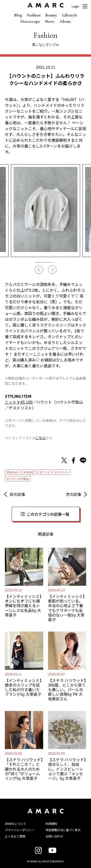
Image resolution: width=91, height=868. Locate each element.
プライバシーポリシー (19, 830)
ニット (46, 472)
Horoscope (30, 21)
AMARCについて (15, 824)
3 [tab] (56, 262)
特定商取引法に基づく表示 (63, 830)
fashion (13, 472)
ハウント (63, 472)
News (50, 21)
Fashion (34, 15)
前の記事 (17, 494)
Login (75, 6)
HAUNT (30, 472)
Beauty (51, 15)
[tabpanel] (45, 211)
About (65, 21)
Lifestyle (70, 15)
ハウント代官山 (19, 479)
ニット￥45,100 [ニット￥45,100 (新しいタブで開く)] (19, 402)
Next (52, 270)
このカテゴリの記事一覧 (48, 514)
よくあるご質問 (15, 836)
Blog (18, 15)
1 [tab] (43, 262)
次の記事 (74, 494)
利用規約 (51, 824)
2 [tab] (54, 262)
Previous (39, 270)
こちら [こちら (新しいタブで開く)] (41, 438)
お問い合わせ (54, 836)
